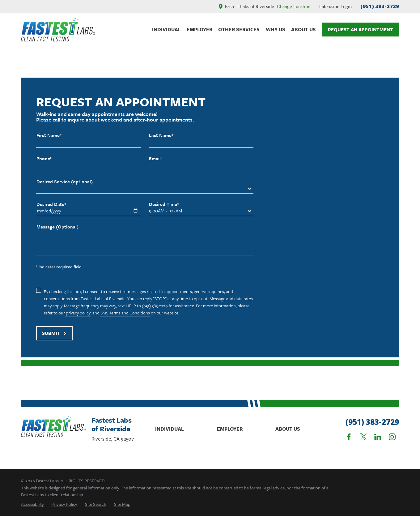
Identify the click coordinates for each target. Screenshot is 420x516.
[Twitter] (363, 437)
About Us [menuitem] (303, 29)
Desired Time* (164, 204)
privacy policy (78, 313)
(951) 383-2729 (380, 6)
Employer (230, 429)
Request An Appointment (361, 29)
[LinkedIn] (378, 437)
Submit (54, 333)
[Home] (58, 30)
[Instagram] (392, 437)
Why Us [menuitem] (276, 29)
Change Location (294, 6)
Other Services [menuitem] (239, 29)
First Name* (49, 135)
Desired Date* (51, 204)
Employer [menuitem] (199, 29)
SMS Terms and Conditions (125, 313)
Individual (170, 429)
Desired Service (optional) (65, 182)
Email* (156, 158)
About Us (288, 429)
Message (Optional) (57, 227)
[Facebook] (349, 437)
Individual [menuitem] (166, 29)
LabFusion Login (335, 6)
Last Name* (161, 135)
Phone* (44, 158)
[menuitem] (32, 504)
